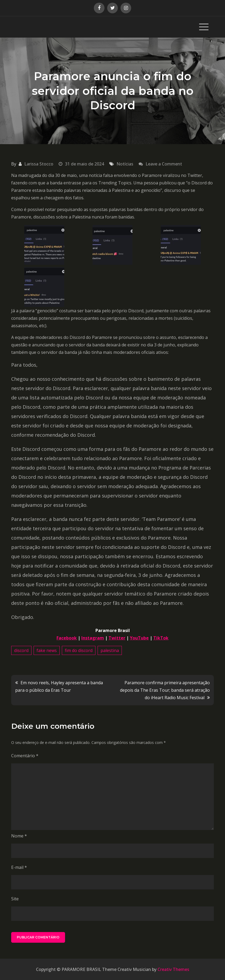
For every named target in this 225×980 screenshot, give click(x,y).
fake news (47, 650)
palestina (110, 650)
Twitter (117, 638)
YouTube (139, 638)
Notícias (125, 164)
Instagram (93, 638)
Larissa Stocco (39, 164)
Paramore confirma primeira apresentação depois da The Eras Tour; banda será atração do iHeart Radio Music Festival (165, 690)
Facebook (67, 638)
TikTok (161, 638)
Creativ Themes (173, 969)
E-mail (19, 867)
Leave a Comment (164, 164)
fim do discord (79, 650)
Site (15, 899)
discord (21, 650)
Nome (19, 836)
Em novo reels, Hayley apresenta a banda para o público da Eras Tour (59, 686)
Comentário (25, 756)
